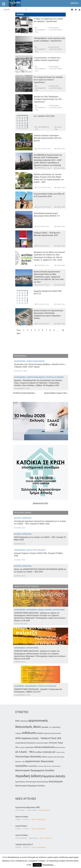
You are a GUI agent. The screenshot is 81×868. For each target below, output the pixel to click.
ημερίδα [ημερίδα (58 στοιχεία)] (45, 727)
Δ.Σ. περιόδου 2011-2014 (44, 116)
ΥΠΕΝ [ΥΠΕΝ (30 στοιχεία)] (23, 762)
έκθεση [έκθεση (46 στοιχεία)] (44, 757)
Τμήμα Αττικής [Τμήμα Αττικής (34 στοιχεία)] (60, 752)
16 (63, 330)
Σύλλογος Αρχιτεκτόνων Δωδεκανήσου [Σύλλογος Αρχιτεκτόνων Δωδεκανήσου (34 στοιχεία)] (49, 766)
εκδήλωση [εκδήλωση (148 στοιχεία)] (29, 733)
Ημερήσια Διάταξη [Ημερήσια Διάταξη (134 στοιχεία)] (54, 776)
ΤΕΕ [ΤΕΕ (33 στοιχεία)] (50, 727)
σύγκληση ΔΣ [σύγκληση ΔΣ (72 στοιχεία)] (49, 752)
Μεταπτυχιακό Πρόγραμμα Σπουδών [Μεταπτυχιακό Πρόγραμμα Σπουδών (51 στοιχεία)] (30, 786)
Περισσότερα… (48, 865)
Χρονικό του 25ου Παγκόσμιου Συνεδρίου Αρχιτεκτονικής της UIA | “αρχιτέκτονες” (48, 99)
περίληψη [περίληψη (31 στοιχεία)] (22, 747)
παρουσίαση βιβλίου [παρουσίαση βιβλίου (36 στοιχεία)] (42, 743)
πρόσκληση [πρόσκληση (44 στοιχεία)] (56, 727)
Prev (19, 330)
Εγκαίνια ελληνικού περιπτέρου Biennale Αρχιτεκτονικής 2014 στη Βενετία (47, 138)
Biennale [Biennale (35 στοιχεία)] (18, 762)
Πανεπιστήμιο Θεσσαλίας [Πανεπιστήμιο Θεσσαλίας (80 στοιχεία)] (28, 757)
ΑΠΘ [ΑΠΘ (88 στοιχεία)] (18, 738)
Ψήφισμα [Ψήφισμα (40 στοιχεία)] (18, 733)
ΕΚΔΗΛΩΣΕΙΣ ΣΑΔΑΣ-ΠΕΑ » (56, 393)
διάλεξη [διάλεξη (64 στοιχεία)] (38, 747)
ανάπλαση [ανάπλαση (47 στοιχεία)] (24, 721)
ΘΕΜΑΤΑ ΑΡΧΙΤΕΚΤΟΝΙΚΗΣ (27, 586)
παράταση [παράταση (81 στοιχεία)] (26, 738)
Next (19, 333)
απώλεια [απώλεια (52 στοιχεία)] (39, 733)
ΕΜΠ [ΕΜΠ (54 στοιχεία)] (17, 721)
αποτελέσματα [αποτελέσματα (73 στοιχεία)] (56, 782)
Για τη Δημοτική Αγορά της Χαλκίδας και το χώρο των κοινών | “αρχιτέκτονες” (48, 80)
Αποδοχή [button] (37, 865)
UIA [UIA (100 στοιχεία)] (59, 738)
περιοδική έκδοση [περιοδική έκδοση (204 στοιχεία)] (28, 776)
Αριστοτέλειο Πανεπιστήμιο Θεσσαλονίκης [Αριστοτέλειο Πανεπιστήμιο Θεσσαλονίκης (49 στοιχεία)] (32, 782)
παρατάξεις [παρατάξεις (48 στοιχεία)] (33, 766)
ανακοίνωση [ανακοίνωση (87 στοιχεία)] (48, 747)
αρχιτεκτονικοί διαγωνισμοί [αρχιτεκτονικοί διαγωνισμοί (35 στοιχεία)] (56, 757)
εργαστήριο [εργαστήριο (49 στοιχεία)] (29, 747)
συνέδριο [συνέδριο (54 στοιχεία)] (38, 752)
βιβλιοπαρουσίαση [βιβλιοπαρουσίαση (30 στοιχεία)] (60, 747)
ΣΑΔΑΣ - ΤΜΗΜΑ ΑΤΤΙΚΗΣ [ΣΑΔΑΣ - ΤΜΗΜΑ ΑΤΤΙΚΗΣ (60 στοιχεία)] (44, 738)
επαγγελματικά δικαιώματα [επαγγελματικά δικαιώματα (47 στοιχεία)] (25, 743)
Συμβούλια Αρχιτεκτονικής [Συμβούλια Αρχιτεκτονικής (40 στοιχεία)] (52, 733)
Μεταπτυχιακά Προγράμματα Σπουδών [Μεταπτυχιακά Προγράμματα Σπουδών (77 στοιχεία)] (35, 770)
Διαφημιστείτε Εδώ (40, 503)
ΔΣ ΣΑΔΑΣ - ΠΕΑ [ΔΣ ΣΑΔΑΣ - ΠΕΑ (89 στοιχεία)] (25, 752)
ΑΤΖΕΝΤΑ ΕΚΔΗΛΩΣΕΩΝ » (24, 393)
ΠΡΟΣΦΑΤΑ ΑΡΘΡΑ (23, 513)
